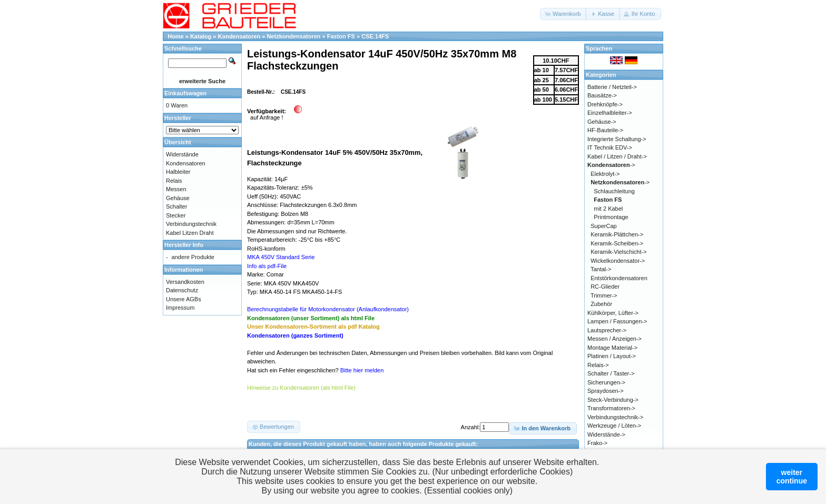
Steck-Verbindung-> (613, 400)
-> (611, 165)
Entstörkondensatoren (619, 278)
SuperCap (604, 226)
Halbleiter (178, 172)
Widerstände (182, 154)
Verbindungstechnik (191, 224)
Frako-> (597, 443)
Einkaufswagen (185, 93)
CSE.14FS (375, 36)
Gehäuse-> (602, 122)
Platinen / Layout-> (612, 356)
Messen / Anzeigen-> (614, 339)
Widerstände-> (606, 434)
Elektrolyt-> (605, 174)
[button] (563, 14)
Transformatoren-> (611, 408)
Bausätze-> (602, 95)
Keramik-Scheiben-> (617, 243)
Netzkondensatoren (293, 36)
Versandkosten (185, 282)
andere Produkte (193, 257)
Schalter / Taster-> (611, 373)
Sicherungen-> (606, 382)
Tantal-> (601, 269)
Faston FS (341, 36)
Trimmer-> (604, 295)
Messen (176, 189)
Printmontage (611, 217)
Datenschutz (182, 290)
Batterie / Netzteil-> (612, 87)
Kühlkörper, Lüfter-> (613, 313)
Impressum (180, 308)
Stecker (176, 215)
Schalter (176, 206)
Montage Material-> (612, 348)
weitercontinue (792, 477)
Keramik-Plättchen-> (617, 234)
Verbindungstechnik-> (615, 417)
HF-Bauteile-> (605, 130)
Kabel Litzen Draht (190, 233)
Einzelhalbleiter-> (610, 113)
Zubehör (601, 304)
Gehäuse (178, 198)
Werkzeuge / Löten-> (614, 426)
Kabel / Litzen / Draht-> (617, 156)
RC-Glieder (605, 286)
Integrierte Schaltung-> (617, 139)
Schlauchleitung (614, 191)
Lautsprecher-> (607, 330)
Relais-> (598, 365)
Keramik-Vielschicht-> (618, 252)
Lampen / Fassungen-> (617, 321)
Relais (174, 181)
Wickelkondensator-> (618, 261)
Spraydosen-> (606, 391)
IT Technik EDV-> (610, 147)
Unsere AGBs (184, 299)
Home (176, 36)
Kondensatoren (239, 36)
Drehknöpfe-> (605, 104)
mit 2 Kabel (608, 209)
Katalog (201, 36)
